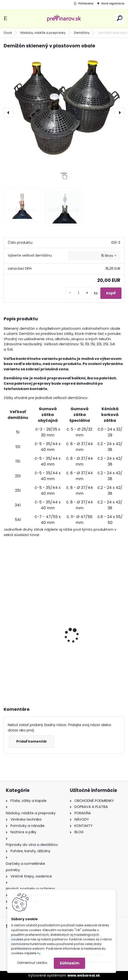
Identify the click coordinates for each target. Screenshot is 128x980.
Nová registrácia (113, 3)
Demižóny (82, 33)
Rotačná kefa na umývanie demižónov (33, 631)
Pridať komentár (32, 741)
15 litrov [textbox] (107, 256)
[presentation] (8, 113)
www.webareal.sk (84, 975)
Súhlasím (69, 963)
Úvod (8, 33)
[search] (120, 18)
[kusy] (79, 293)
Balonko (77, 632)
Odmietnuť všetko (32, 963)
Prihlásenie (86, 3)
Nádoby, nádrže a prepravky (43, 33)
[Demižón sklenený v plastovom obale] (64, 105)
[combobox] (94, 256)
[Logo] (64, 18)
